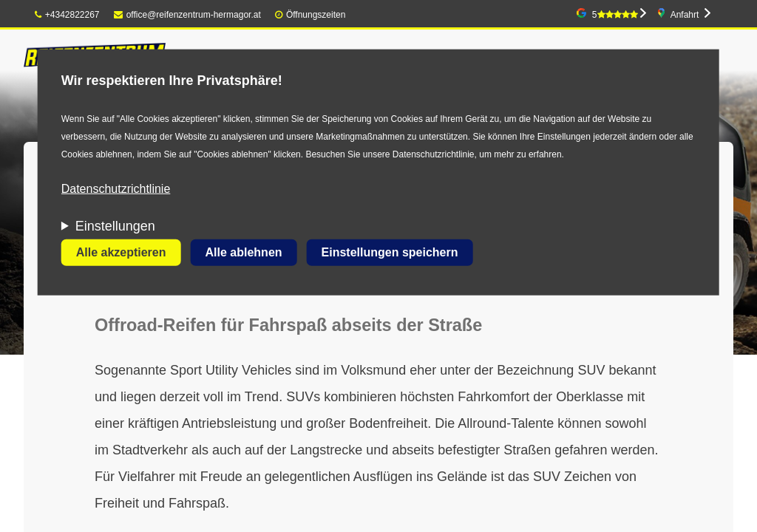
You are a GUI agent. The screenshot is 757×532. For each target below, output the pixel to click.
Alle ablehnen (244, 252)
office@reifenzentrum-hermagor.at (187, 15)
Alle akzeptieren (121, 252)
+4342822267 (67, 15)
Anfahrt (685, 15)
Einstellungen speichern (390, 252)
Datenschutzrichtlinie (116, 189)
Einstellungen (115, 226)
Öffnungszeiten (316, 15)
